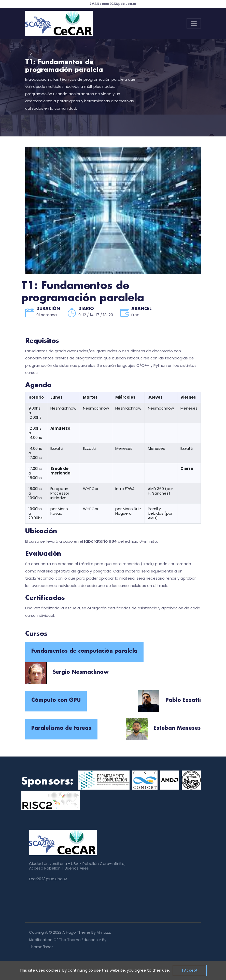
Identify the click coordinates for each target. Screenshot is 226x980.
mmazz (103, 932)
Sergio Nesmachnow (81, 672)
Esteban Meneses (177, 728)
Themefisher (41, 947)
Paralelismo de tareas (61, 728)
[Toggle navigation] (194, 23)
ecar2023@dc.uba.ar (113, 4)
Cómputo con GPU (56, 700)
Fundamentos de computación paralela (84, 651)
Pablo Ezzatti (183, 700)
